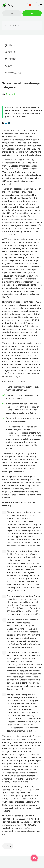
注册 (12, 13)
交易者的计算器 (13, 73)
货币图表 (10, 59)
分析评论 (16, 26)
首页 (6, 26)
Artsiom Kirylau (13, 94)
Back (9, 846)
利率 (8, 66)
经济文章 (10, 52)
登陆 (32, 13)
